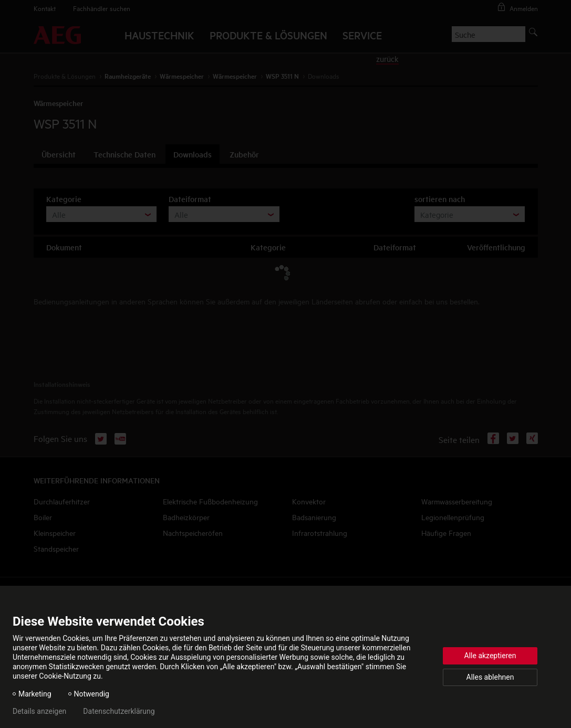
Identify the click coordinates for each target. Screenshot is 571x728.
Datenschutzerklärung (119, 711)
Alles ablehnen (490, 677)
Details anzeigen (39, 711)
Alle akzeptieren (490, 656)
